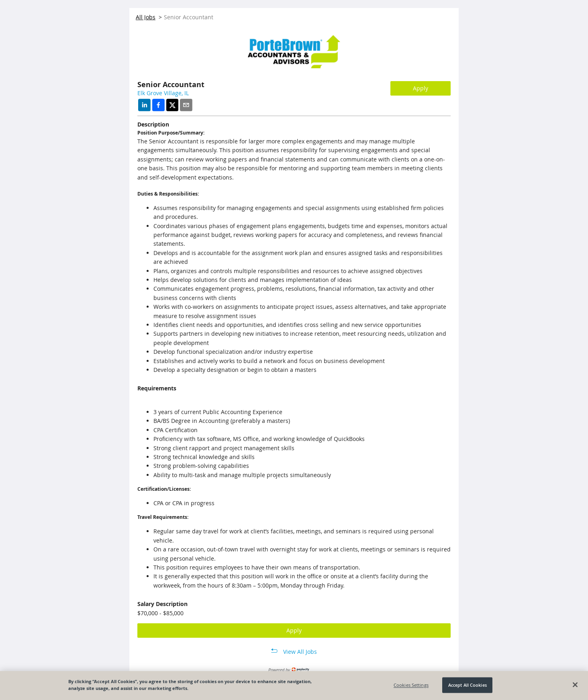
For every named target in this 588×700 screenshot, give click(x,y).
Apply (421, 88)
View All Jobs (300, 652)
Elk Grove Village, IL (163, 93)
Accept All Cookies (468, 685)
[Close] (575, 685)
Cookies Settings (411, 685)
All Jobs (146, 17)
